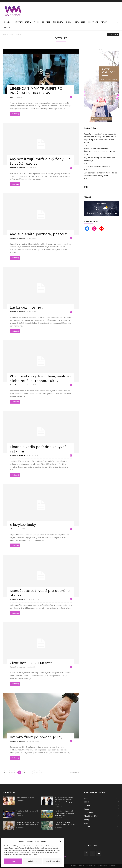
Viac (7, 28)
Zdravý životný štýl (22, 22)
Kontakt (112, 866)
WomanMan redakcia (17, 168)
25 (34, 772)
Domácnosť (80, 22)
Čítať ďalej (15, 114)
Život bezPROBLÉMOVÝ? (31, 663)
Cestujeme (93, 22)
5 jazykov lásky (23, 525)
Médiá (69, 22)
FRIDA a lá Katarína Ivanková (97, 167)
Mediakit (81, 866)
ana (11, 97)
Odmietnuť (33, 861)
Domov (7, 22)
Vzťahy (104, 22)
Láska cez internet (26, 307)
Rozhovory (58, 22)
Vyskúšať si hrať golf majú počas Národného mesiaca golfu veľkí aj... (64, 813)
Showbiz (46, 22)
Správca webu (103, 866)
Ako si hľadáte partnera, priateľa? (39, 234)
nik (11, 529)
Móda (36, 22)
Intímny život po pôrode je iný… (37, 737)
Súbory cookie (91, 866)
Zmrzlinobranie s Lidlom (25, 798)
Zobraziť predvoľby (52, 861)
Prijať (13, 861)
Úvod (4, 34)
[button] (60, 841)
